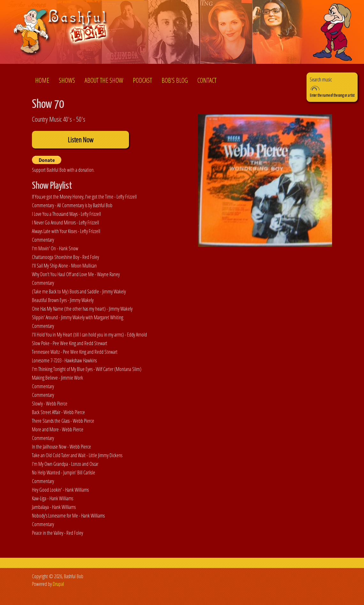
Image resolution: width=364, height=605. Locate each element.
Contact (207, 80)
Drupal (58, 584)
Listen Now (80, 140)
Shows (67, 80)
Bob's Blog (175, 80)
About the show (104, 80)
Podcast (142, 80)
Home (42, 80)
